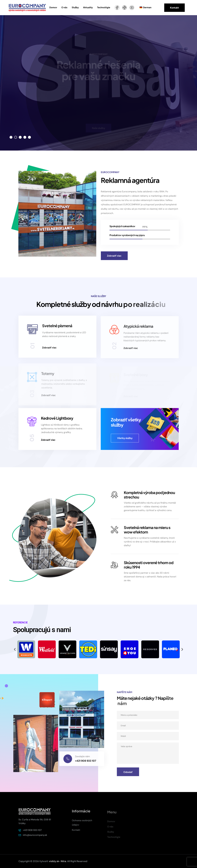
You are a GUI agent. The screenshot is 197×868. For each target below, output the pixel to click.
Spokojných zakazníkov (125, 226)
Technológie (104, 7)
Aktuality (88, 7)
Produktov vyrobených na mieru (130, 235)
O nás (64, 7)
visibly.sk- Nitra (58, 861)
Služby (75, 7)
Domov (53, 7)
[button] (11, 137)
